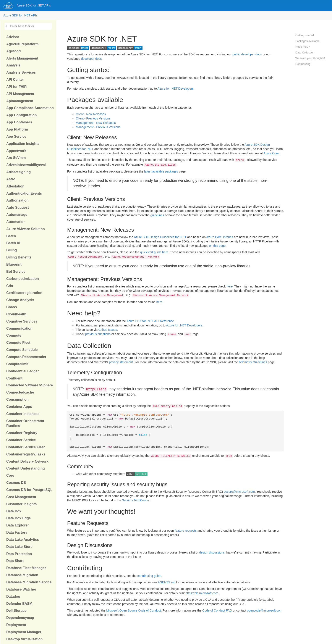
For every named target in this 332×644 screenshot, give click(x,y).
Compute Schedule (22, 350)
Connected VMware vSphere (30, 385)
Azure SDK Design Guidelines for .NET (160, 237)
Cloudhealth (16, 314)
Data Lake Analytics (23, 540)
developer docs (92, 59)
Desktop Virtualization (24, 639)
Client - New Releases (91, 114)
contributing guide (149, 576)
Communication (19, 328)
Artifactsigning (19, 172)
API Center (15, 80)
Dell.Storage (16, 611)
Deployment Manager (24, 632)
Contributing (303, 64)
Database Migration (22, 575)
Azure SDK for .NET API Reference (150, 321)
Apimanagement (20, 101)
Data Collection (305, 52)
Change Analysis (20, 300)
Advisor (13, 37)
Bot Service (16, 272)
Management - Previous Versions (98, 127)
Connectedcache (20, 392)
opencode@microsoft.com (265, 610)
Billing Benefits (19, 257)
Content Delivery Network (27, 461)
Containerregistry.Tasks (26, 454)
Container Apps (19, 407)
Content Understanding (26, 468)
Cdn (10, 286)
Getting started (305, 35)
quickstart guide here (154, 252)
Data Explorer (18, 525)
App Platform (17, 129)
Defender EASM (19, 604)
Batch (11, 236)
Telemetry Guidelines (253, 362)
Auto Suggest (18, 207)
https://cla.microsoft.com (202, 593)
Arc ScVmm (16, 158)
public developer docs (247, 54)
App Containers (19, 122)
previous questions (98, 334)
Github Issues (108, 330)
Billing (12, 250)
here (230, 286)
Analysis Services (21, 72)
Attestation (15, 186)
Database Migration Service (29, 582)
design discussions (212, 552)
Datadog (13, 596)
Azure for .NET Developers (176, 89)
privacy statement (121, 362)
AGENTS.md (166, 582)
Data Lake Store (19, 547)
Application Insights (23, 144)
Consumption (17, 399)
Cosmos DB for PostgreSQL (29, 490)
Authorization (17, 200)
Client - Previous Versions (93, 118)
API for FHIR (16, 87)
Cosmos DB (16, 483)
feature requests (186, 531)
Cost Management (21, 497)
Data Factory (17, 532)
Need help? (303, 47)
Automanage (17, 215)
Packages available (308, 41)
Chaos (12, 307)
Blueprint (14, 264)
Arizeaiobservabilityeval (26, 165)
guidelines (157, 215)
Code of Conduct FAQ (217, 610)
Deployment (16, 625)
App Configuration (21, 115)
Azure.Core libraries (220, 237)
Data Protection (19, 554)
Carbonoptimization (23, 279)
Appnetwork (16, 151)
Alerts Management (22, 58)
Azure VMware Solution (26, 229)
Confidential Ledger (23, 371)
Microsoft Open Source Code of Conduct (134, 610)
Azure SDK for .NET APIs (34, 5)
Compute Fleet (18, 343)
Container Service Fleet (26, 447)
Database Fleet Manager (26, 568)
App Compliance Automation (30, 108)
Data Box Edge (19, 518)
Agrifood (14, 51)
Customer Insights (21, 504)
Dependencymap (20, 618)
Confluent (14, 378)
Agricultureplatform (22, 44)
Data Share (15, 561)
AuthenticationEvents (24, 193)
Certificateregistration (24, 293)
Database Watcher (21, 589)
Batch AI (13, 243)
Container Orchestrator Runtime (25, 423)
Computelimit (17, 364)
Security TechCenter (135, 500)
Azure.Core (271, 153)
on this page (217, 246)
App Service (16, 136)
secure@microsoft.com (239, 492)
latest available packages (161, 171)
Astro (11, 179)
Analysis (13, 65)
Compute (14, 335)
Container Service (21, 440)
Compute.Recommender (26, 357)
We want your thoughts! (310, 58)
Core (10, 475)
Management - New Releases (96, 123)
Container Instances (23, 414)
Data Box (14, 511)
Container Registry (22, 433)
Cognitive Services (22, 321)
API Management (20, 94)
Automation (16, 222)
